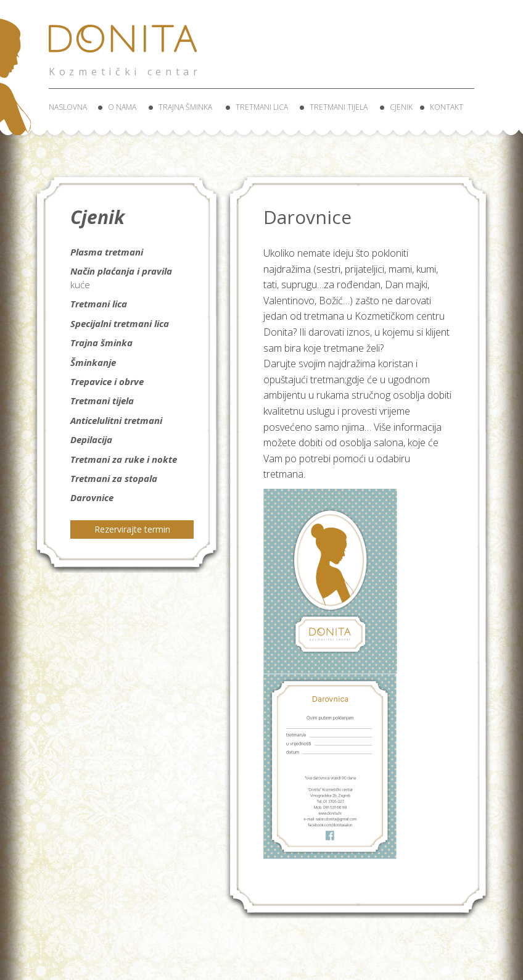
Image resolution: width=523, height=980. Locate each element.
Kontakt (447, 107)
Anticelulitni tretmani (116, 420)
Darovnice (92, 497)
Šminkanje (93, 362)
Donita (126, 46)
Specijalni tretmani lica (120, 323)
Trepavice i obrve (107, 381)
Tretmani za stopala (114, 478)
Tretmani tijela (339, 107)
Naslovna (68, 107)
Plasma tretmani (107, 252)
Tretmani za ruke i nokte (124, 459)
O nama (122, 107)
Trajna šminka (185, 107)
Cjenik (401, 107)
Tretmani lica (262, 107)
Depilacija (91, 439)
